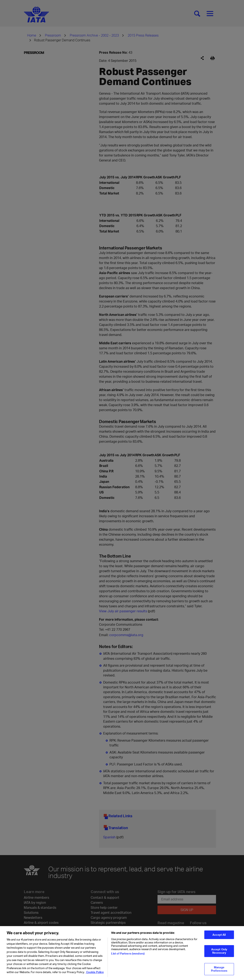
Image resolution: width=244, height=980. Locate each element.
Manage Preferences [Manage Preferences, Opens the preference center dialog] (219, 972)
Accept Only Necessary (219, 955)
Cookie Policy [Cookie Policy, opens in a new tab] (95, 976)
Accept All (219, 938)
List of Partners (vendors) (128, 957)
